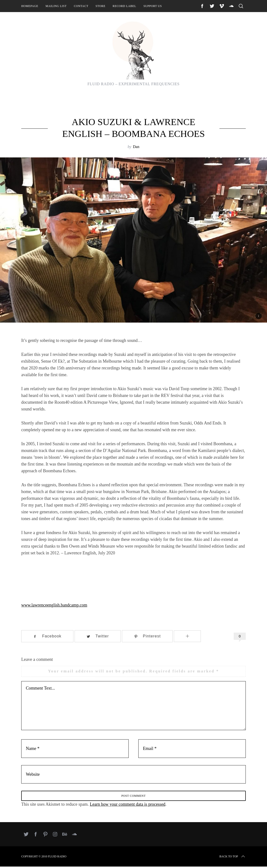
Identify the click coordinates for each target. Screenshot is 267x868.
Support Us (153, 6)
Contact (81, 6)
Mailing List (56, 6)
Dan (136, 147)
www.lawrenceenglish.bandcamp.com (54, 605)
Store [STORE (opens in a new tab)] (101, 6)
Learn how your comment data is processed (128, 806)
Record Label (125, 6)
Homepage (30, 6)
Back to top (233, 858)
